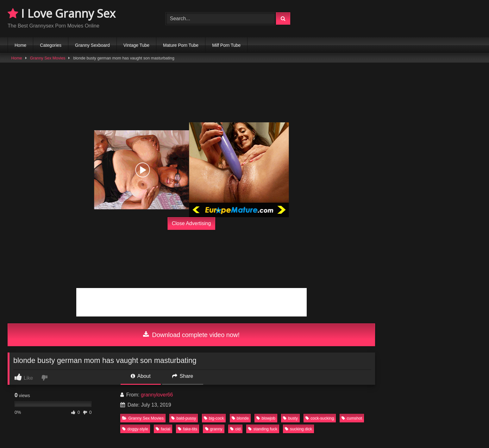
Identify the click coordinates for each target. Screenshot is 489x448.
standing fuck (263, 429)
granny (214, 429)
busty (290, 418)
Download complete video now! (191, 335)
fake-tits (188, 429)
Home (20, 45)
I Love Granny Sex (62, 13)
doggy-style (135, 429)
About (141, 376)
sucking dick (298, 429)
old (235, 429)
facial (163, 429)
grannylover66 (157, 395)
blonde (240, 418)
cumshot (352, 418)
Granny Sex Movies (48, 58)
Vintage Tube (136, 45)
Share (183, 376)
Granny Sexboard (92, 45)
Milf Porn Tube (226, 45)
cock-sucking (320, 418)
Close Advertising (191, 223)
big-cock (214, 418)
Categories (51, 45)
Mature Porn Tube (181, 45)
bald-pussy (184, 418)
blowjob (266, 418)
